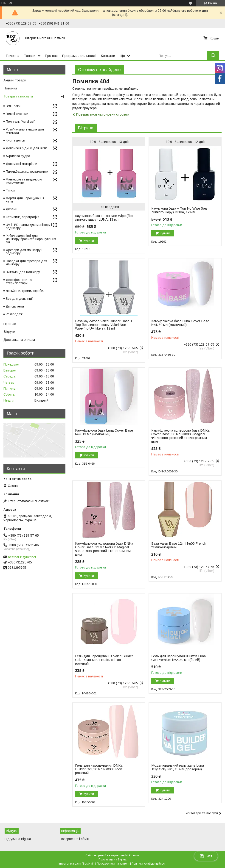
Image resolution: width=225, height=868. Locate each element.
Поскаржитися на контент (113, 864)
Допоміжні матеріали (21, 164)
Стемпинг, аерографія (22, 217)
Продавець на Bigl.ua (112, 860)
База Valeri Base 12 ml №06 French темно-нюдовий (179, 545)
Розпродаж (14, 314)
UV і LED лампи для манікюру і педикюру (29, 226)
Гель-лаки (13, 106)
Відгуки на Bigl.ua (18, 839)
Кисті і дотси (15, 140)
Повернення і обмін (74, 839)
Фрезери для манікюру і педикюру (24, 252)
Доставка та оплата (19, 340)
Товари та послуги (18, 96)
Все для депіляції (19, 299)
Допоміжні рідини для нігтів (27, 148)
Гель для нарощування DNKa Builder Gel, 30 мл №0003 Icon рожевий (99, 769)
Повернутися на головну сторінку (103, 114)
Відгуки (9, 331)
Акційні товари (15, 80)
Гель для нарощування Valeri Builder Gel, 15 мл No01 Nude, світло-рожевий (104, 660)
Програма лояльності (79, 56)
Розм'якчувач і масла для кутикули (25, 131)
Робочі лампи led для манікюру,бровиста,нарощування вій (31, 239)
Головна (13, 56)
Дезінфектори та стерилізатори (19, 281)
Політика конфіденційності (149, 864)
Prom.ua (134, 855)
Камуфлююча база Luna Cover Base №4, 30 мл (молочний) (180, 323)
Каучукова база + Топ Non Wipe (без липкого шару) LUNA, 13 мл (104, 218)
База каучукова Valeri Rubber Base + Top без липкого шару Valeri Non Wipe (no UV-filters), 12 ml (104, 325)
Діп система (15, 306)
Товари (30, 56)
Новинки (10, 88)
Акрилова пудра (18, 156)
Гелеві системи (17, 114)
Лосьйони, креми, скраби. (25, 291)
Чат (206, 856)
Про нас (51, 56)
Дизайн (11, 209)
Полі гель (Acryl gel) (21, 122)
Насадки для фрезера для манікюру (26, 263)
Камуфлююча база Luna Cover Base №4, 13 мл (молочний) (104, 432)
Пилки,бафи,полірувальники (27, 172)
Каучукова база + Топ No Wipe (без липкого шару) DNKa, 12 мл (179, 210)
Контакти (108, 56)
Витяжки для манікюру (23, 272)
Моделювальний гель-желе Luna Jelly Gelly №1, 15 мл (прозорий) (178, 767)
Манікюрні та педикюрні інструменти (24, 181)
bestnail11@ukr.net (22, 557)
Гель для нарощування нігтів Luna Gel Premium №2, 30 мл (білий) (179, 658)
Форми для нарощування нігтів (25, 200)
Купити (89, 241)
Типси (10, 190)
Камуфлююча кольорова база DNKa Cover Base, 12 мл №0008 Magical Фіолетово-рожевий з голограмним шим (104, 549)
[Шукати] (213, 56)
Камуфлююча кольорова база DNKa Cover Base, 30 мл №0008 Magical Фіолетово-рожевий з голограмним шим (180, 436)
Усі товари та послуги (202, 813)
